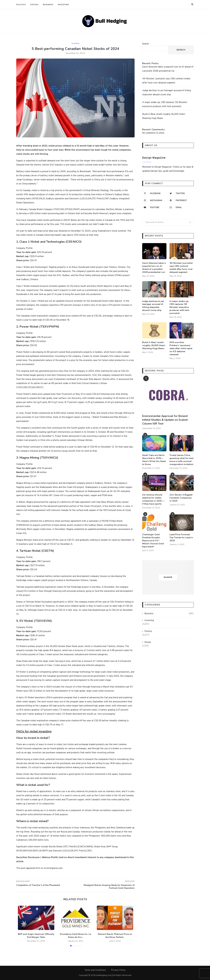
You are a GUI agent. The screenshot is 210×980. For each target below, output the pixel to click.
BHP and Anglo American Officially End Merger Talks (36, 936)
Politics (21, 5)
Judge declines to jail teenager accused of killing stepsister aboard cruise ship (153, 305)
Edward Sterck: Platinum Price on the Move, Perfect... (115, 936)
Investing (63, 5)
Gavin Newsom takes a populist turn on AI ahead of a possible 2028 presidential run (154, 268)
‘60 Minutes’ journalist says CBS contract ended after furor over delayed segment (181, 268)
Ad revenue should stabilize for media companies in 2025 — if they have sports (154, 495)
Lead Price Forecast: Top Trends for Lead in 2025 (181, 533)
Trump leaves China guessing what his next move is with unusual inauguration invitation (181, 456)
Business (48, 5)
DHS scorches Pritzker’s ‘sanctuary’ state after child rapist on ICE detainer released (181, 345)
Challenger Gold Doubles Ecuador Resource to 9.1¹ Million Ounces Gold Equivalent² (153, 536)
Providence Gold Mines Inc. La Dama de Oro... (75, 936)
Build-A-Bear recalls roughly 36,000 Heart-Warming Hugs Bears (153, 342)
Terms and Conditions (95, 970)
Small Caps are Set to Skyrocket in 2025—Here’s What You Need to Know (154, 456)
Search (146, 44)
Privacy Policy (118, 970)
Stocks (34, 5)
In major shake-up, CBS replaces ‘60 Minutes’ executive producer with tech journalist (181, 305)
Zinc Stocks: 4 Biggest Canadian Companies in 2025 (181, 494)
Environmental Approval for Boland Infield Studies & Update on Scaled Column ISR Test (165, 416)
